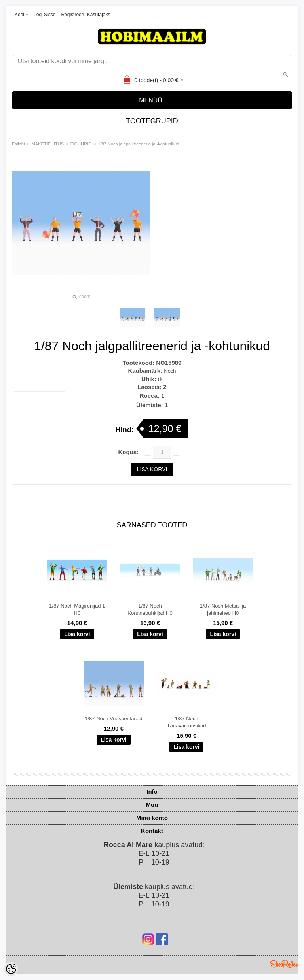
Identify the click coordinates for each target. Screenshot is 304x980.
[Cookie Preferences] (11, 969)
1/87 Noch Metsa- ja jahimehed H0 (223, 609)
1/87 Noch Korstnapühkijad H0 (150, 609)
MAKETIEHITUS (48, 144)
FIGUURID (81, 144)
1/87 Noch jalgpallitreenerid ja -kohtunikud (139, 144)
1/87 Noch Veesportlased (113, 718)
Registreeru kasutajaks (85, 15)
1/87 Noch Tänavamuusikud (187, 722)
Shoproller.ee (284, 964)
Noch (170, 371)
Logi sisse (45, 15)
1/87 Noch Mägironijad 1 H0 (77, 609)
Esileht (18, 144)
